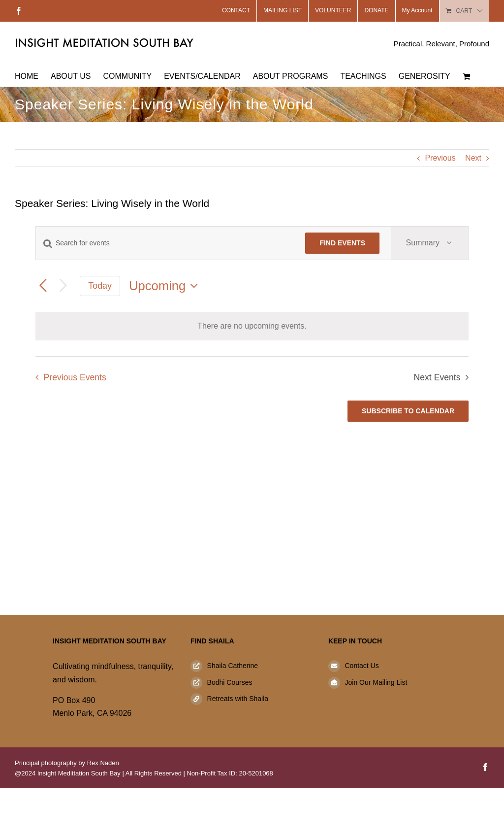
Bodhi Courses (230, 682)
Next (473, 158)
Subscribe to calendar (408, 411)
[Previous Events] (43, 286)
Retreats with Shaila (238, 699)
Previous (440, 158)
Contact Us (362, 666)
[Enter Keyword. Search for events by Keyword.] (165, 243)
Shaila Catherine (233, 666)
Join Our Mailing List (376, 682)
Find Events (342, 243)
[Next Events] (63, 286)
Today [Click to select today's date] (100, 286)
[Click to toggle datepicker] (166, 286)
